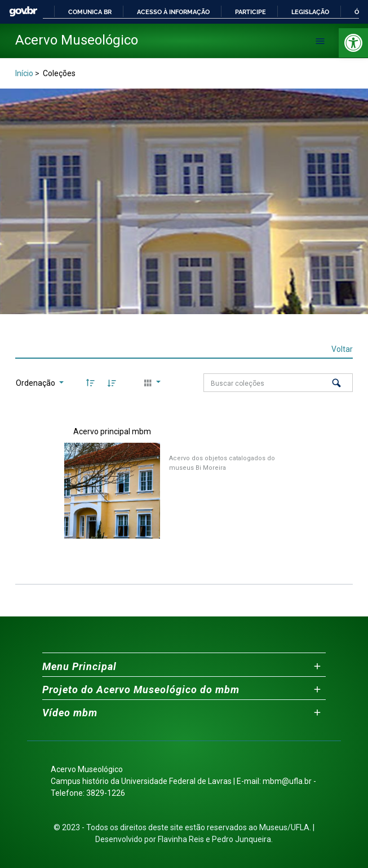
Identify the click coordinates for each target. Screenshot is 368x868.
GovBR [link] (23, 12)
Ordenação (36, 383)
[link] (353, 43)
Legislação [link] (310, 12)
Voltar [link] (342, 349)
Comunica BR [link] (90, 12)
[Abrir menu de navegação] (320, 41)
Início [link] (24, 73)
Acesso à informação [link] (173, 12)
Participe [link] (250, 12)
